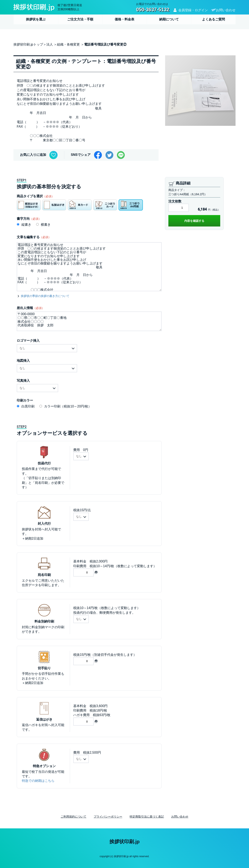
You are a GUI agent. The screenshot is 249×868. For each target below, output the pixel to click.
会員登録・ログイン (193, 10)
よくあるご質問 (213, 19)
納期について (169, 19)
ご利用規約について (73, 817)
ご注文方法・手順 (80, 19)
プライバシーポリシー (108, 817)
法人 (50, 44)
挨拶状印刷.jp (124, 842)
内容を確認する (194, 221)
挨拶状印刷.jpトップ (28, 44)
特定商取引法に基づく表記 (147, 817)
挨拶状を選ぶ (36, 19)
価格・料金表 (124, 19)
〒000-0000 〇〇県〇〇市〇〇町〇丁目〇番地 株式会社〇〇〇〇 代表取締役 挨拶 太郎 (89, 321)
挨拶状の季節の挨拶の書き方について (45, 296)
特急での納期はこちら (38, 781)
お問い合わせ (226, 10)
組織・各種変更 (68, 44)
